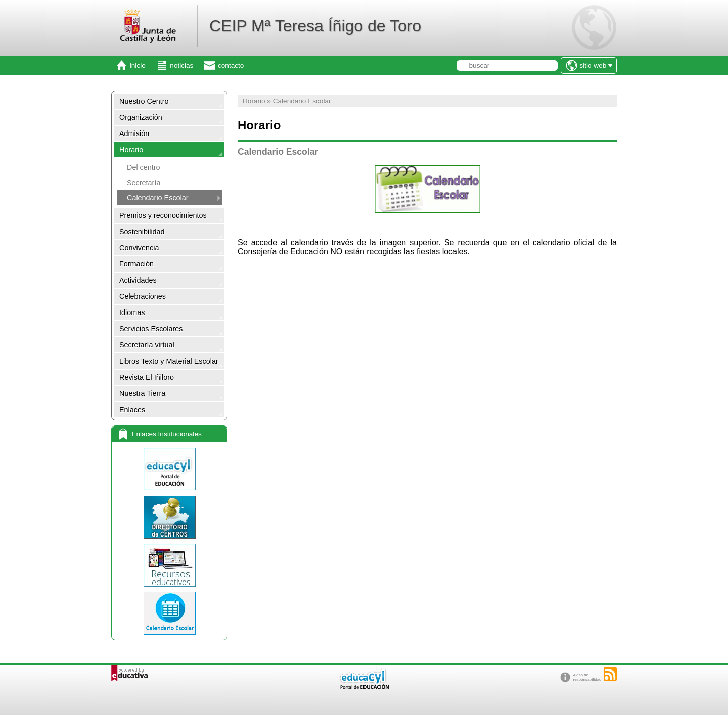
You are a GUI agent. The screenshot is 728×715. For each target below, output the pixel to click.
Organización (141, 117)
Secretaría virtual (147, 345)
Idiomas (132, 312)
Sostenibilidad (142, 232)
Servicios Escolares (151, 329)
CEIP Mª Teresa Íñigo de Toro (315, 26)
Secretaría (144, 183)
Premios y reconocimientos (163, 215)
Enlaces (132, 410)
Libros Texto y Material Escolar (169, 361)
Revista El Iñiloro (147, 377)
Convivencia (139, 248)
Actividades (138, 280)
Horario (131, 150)
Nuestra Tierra (142, 393)
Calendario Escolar (158, 198)
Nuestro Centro (144, 101)
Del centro (144, 167)
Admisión (134, 133)
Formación (136, 264)
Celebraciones (143, 296)
